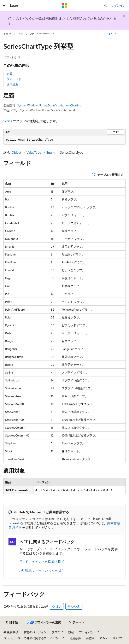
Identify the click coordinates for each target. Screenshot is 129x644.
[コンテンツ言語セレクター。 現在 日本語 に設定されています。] (12, 622)
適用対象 (12, 84)
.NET (21, 34)
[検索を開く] (105, 6)
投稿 (71, 632)
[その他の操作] (122, 34)
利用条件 (75, 638)
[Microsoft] (65, 6)
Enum (51, 152)
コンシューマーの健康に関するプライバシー (32, 638)
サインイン (118, 5)
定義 (10, 74)
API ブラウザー (40, 34)
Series (8, 121)
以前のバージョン (35, 632)
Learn (8, 34)
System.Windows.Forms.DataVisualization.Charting (49, 105)
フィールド (14, 79)
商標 (89, 638)
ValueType (34, 152)
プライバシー (88, 632)
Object (16, 152)
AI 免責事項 (11, 632)
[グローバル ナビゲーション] (4, 6)
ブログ (56, 632)
